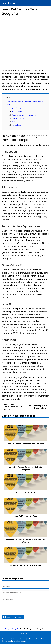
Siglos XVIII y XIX (19, 118)
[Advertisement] (25, 42)
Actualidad (17, 125)
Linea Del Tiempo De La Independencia (38, 407)
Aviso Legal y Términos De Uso (15, 641)
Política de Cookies (18, 639)
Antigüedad (16, 108)
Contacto (5, 639)
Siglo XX (15, 122)
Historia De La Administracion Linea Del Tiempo (13, 407)
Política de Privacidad (36, 639)
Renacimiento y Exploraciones (25, 115)
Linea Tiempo (9, 3)
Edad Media (17, 111)
